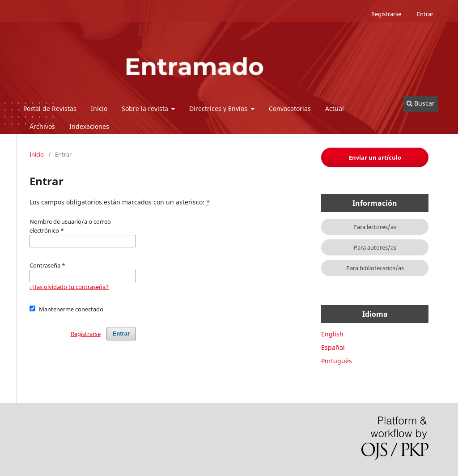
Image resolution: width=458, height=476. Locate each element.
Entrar (425, 14)
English (332, 334)
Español (333, 347)
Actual (335, 108)
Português (337, 361)
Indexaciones (89, 126)
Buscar (421, 103)
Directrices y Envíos (219, 108)
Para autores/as (375, 247)
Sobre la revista (146, 108)
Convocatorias (290, 108)
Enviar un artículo (375, 157)
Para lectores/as (375, 227)
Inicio (99, 108)
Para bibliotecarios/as (375, 268)
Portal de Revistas (50, 108)
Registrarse (386, 14)
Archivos (42, 126)
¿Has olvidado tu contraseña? (69, 287)
